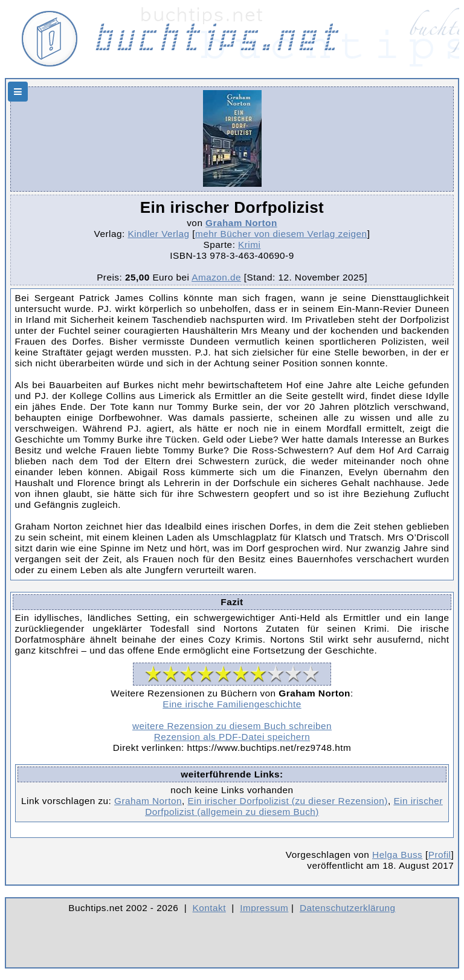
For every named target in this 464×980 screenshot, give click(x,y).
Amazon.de (216, 277)
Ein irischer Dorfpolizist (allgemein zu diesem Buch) (294, 806)
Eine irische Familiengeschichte (232, 704)
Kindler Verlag (158, 234)
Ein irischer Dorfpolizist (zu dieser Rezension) (288, 801)
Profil (440, 855)
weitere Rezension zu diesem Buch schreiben (232, 726)
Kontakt (209, 908)
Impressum (264, 908)
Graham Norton (241, 223)
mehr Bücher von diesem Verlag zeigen (281, 234)
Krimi (249, 245)
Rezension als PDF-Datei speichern (232, 737)
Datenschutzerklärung (348, 908)
